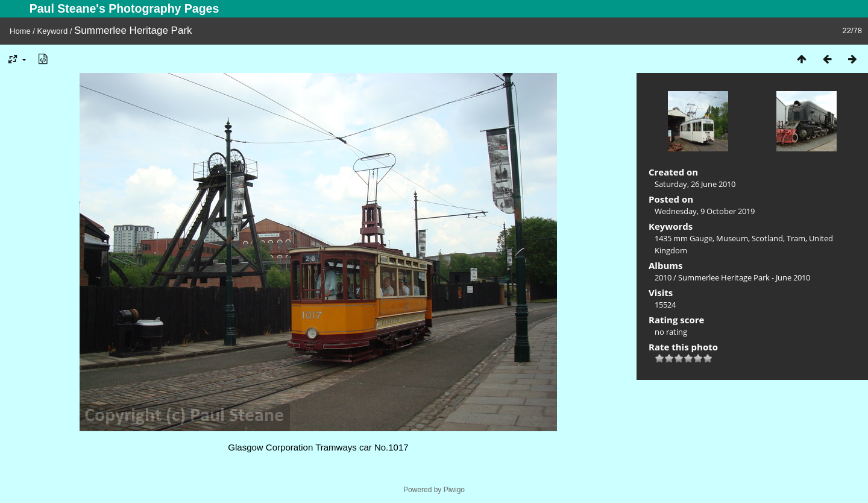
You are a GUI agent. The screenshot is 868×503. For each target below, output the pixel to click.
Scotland (767, 238)
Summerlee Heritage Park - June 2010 (744, 277)
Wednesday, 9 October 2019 (705, 211)
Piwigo (454, 490)
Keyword (53, 31)
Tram (796, 238)
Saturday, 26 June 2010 (695, 184)
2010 (663, 277)
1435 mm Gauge (684, 238)
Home (20, 31)
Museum (732, 238)
